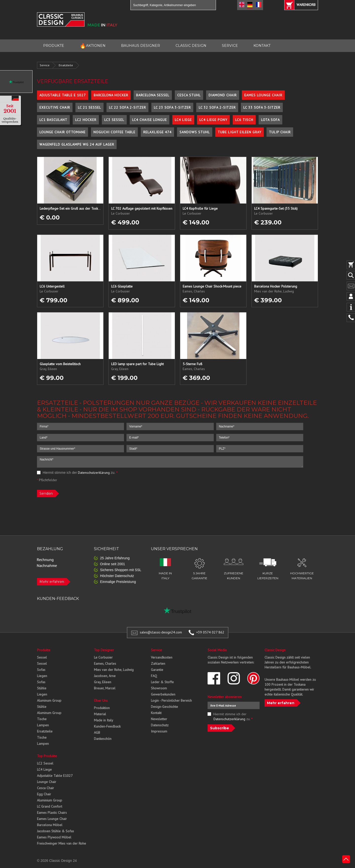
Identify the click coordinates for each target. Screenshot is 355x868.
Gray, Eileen (103, 682)
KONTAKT (262, 46)
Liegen (42, 676)
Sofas (41, 670)
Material (100, 714)
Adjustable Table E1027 (55, 776)
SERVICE (230, 46)
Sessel (42, 657)
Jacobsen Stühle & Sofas (55, 831)
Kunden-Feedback (107, 726)
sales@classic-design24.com (161, 632)
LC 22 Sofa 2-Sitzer (127, 107)
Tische (42, 719)
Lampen (43, 725)
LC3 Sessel (114, 120)
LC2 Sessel (45, 763)
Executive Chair (55, 107)
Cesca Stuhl (189, 95)
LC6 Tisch (244, 120)
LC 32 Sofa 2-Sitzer (217, 107)
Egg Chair (44, 794)
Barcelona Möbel (50, 825)
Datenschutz (160, 725)
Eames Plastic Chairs (52, 813)
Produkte (44, 650)
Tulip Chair (280, 132)
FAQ (154, 676)
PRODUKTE (54, 46)
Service (45, 65)
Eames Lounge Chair (263, 95)
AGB (97, 732)
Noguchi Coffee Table (114, 132)
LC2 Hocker (86, 120)
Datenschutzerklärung (94, 473)
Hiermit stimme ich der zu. (77, 473)
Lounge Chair (47, 782)
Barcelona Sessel (153, 95)
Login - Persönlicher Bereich (171, 700)
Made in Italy (104, 720)
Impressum (159, 731)
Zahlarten (158, 664)
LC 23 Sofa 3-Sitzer (172, 107)
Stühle (42, 688)
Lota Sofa (270, 120)
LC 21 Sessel (89, 107)
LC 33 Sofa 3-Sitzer (262, 107)
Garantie (157, 670)
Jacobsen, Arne (105, 676)
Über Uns (101, 700)
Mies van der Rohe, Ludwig (114, 670)
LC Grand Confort (50, 806)
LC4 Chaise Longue (150, 120)
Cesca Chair (45, 788)
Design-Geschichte (164, 707)
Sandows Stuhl (195, 132)
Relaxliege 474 (157, 132)
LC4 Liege (183, 120)
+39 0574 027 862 (210, 632)
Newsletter (159, 719)
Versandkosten (162, 657)
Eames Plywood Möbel (54, 837)
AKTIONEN (93, 46)
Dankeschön (103, 739)
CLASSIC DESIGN (191, 46)
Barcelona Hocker (111, 95)
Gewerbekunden (163, 694)
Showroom (159, 688)
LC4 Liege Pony (213, 120)
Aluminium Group (50, 800)
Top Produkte (47, 756)
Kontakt (156, 713)
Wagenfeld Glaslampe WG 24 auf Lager (77, 144)
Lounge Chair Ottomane (62, 132)
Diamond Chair (223, 95)
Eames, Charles (105, 664)
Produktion (102, 708)
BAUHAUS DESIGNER (141, 46)
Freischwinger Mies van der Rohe (62, 843)
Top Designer (104, 650)
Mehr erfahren (52, 582)
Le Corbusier (103, 657)
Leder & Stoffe (162, 682)
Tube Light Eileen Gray (240, 132)
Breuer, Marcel (105, 688)
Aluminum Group (49, 700)
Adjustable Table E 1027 (63, 95)
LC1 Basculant (53, 120)
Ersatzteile (66, 65)
